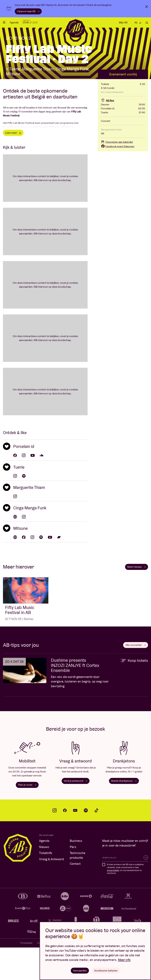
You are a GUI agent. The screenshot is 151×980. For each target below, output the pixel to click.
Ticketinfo (46, 886)
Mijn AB (123, 22)
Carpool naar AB (28, 11)
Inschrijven (146, 890)
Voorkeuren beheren (106, 970)
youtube (75, 843)
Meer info (124, 960)
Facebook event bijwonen (118, 179)
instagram (55, 843)
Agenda (14, 22)
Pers (73, 879)
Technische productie (77, 888)
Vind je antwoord (76, 813)
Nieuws (44, 879)
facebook (65, 843)
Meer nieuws (137, 599)
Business (76, 873)
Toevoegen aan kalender (117, 175)
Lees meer (13, 165)
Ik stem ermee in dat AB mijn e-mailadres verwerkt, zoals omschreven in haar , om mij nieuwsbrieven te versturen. (125, 901)
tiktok (96, 843)
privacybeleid (113, 903)
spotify (86, 843)
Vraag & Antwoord (51, 892)
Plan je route (27, 817)
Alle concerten (136, 677)
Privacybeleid (26, 975)
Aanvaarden (80, 970)
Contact (75, 896)
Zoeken (147, 23)
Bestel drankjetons (124, 813)
